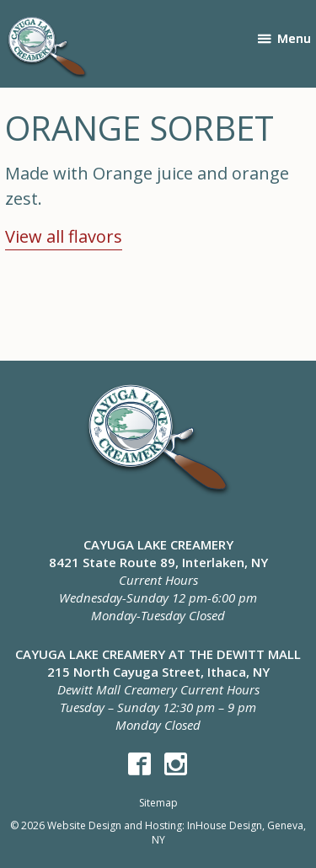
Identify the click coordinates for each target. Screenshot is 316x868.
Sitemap (158, 803)
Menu (294, 38)
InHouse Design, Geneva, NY (229, 833)
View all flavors (64, 236)
